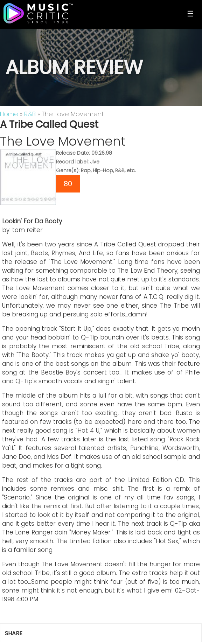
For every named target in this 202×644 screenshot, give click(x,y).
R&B (30, 114)
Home (9, 114)
